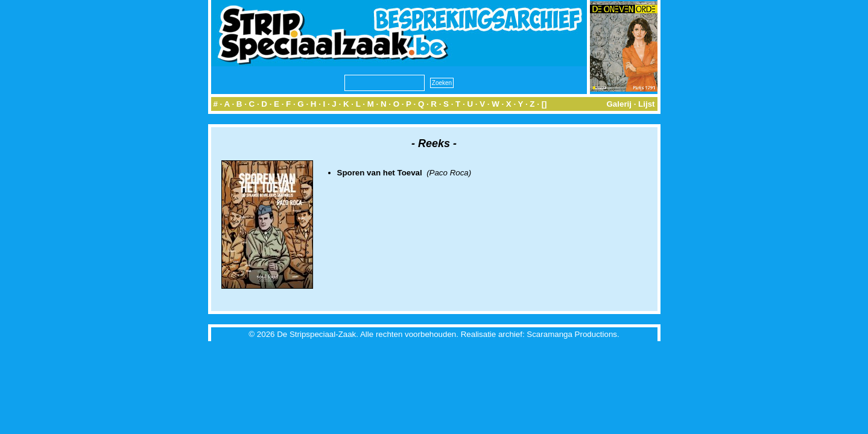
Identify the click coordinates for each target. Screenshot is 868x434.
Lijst (646, 104)
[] (544, 104)
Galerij (619, 104)
